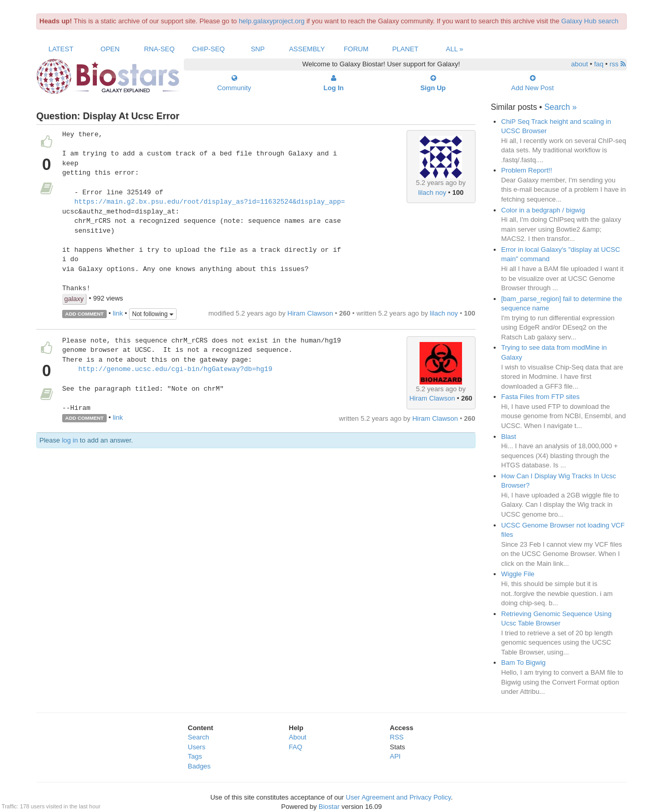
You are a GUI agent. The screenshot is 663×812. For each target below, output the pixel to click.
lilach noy (432, 193)
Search (199, 737)
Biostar (329, 807)
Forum (356, 49)
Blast (509, 437)
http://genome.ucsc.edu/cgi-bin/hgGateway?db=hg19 (175, 369)
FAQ (296, 747)
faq (599, 64)
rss (618, 64)
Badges (199, 766)
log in (70, 440)
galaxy (74, 299)
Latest (61, 49)
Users (197, 747)
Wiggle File (518, 574)
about (580, 64)
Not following (153, 314)
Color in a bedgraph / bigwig (543, 210)
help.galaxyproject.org (272, 21)
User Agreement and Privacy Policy (399, 797)
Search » (560, 107)
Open (110, 49)
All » (455, 49)
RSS (397, 737)
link (118, 313)
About (298, 737)
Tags (195, 756)
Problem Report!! (527, 170)
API (395, 756)
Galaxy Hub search (590, 21)
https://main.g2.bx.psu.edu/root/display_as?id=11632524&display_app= (210, 202)
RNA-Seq (159, 49)
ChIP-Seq (208, 49)
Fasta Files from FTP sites (541, 397)
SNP (258, 49)
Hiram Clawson (310, 313)
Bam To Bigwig (524, 663)
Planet (405, 49)
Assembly (307, 49)
